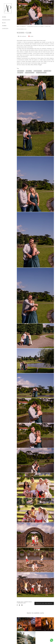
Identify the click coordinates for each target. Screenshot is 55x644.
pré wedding (29, 71)
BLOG (4, 23)
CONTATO (5, 29)
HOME (4, 17)
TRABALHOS (6, 20)
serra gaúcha (20, 73)
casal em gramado (38, 71)
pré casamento (21, 71)
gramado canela (47, 71)
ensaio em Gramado (30, 73)
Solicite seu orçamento (44, 603)
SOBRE (4, 26)
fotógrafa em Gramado (41, 73)
